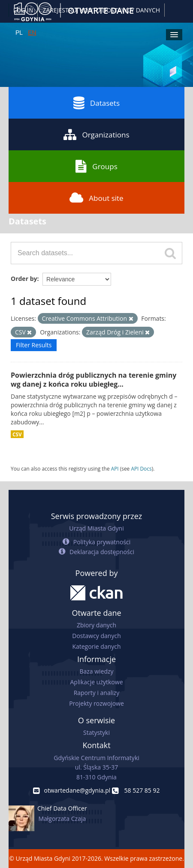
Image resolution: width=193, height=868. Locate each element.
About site (96, 198)
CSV (17, 434)
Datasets (96, 103)
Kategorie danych (96, 646)
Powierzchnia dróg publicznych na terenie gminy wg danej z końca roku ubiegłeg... (93, 380)
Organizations (96, 134)
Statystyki (96, 732)
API (115, 468)
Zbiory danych (96, 625)
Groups (96, 166)
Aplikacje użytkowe (97, 682)
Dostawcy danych (96, 636)
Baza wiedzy (96, 671)
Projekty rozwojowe (96, 703)
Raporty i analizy (97, 693)
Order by (24, 279)
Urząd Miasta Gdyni (96, 528)
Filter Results (34, 345)
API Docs (141, 468)
